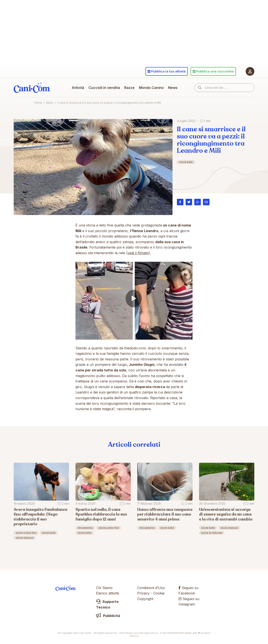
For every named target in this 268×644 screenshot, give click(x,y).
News (173, 88)
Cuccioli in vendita (104, 88)
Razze (129, 88)
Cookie (159, 593)
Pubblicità (108, 616)
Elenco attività (107, 593)
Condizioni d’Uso (151, 588)
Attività (78, 88)
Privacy (143, 593)
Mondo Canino (151, 88)
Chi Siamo (104, 588)
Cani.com (32, 88)
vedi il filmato (138, 253)
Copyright (145, 599)
